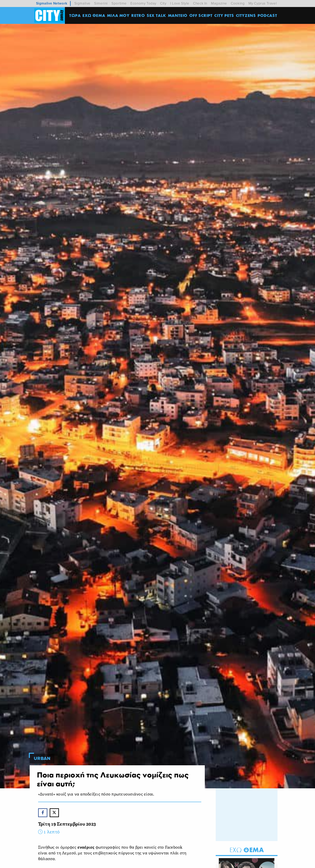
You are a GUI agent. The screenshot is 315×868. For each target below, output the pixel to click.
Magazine (219, 3)
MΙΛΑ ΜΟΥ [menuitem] (118, 15)
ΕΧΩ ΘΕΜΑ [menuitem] (94, 15)
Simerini (101, 3)
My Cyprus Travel (263, 3)
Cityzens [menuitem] (246, 15)
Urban (42, 758)
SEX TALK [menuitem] (156, 15)
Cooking (238, 3)
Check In (200, 3)
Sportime (119, 3)
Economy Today (143, 3)
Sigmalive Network (52, 3)
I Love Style (180, 3)
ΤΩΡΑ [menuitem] (75, 15)
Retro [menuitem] (138, 15)
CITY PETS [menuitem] (224, 15)
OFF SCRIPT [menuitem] (201, 15)
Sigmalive (82, 3)
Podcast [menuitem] (267, 15)
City (163, 3)
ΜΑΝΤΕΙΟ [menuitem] (178, 15)
